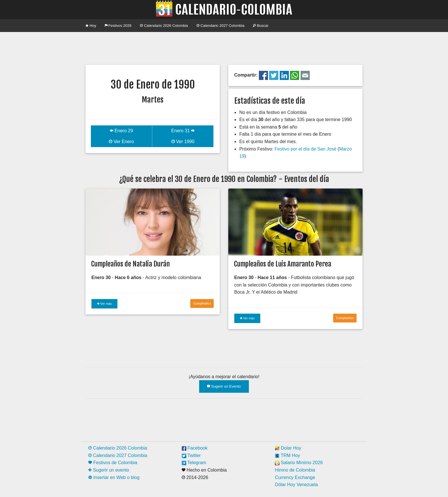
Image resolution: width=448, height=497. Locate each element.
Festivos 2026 (118, 26)
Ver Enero (121, 142)
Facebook (195, 448)
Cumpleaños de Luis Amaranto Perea (283, 264)
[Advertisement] (224, 48)
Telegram (194, 463)
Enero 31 (183, 131)
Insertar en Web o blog (114, 477)
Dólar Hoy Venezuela (296, 485)
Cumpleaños (202, 303)
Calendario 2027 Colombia (221, 26)
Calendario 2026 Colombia (164, 26)
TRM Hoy (287, 455)
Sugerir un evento (109, 470)
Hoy (91, 26)
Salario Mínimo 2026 (299, 463)
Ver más (104, 304)
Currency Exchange (295, 477)
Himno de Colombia (295, 470)
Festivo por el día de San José (305, 149)
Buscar (261, 26)
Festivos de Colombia (113, 463)
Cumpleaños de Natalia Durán (130, 264)
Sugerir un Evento (224, 386)
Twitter (191, 455)
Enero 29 (121, 131)
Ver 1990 (183, 142)
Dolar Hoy (288, 448)
